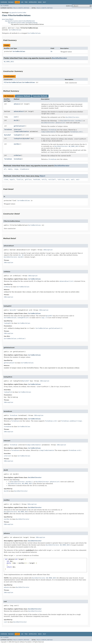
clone (6, 179)
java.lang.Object (8, 19)
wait (68, 179)
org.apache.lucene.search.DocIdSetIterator (20, 21)
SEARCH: (69, 6)
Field (15, 8)
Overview (4, 2)
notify (44, 179)
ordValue (17, 155)
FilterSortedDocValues (13, 82)
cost (16, 117)
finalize (20, 179)
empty (10, 169)
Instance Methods (23, 96)
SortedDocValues (15, 30)
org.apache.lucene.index (18, 13)
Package (11, 2)
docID (16, 120)
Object (42, 176)
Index (40, 2)
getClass (28, 179)
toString (61, 179)
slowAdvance (24, 169)
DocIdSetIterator (59, 58)
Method (27, 8)
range (16, 169)
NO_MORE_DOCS (9, 62)
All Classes (5, 6)
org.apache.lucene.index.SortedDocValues (23, 23)
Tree (26, 2)
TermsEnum (8, 129)
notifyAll (52, 179)
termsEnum (18, 159)
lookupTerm (18, 139)
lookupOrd (18, 135)
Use (22, 2)
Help (44, 2)
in (51, 51)
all (5, 169)
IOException (48, 250)
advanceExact (19, 111)
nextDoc (17, 144)
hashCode (37, 179)
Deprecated (33, 2)
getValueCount (19, 126)
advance (17, 104)
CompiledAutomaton (22, 131)
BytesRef (8, 135)
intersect (18, 129)
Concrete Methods (40, 96)
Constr (20, 8)
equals (12, 179)
